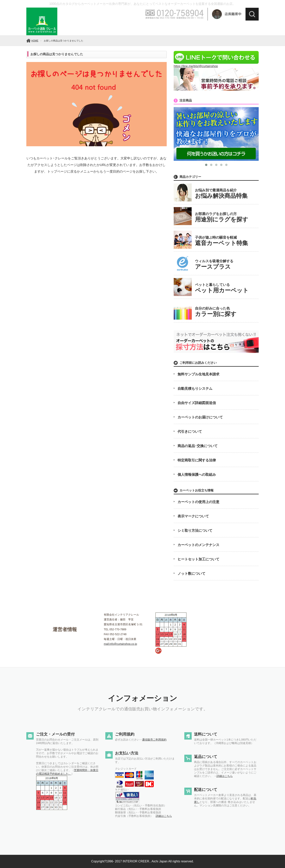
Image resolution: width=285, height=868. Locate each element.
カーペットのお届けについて (200, 417)
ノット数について (191, 574)
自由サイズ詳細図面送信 (197, 403)
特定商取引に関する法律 (197, 460)
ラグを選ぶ (246, 28)
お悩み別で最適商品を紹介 (221, 194)
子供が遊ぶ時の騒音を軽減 (221, 241)
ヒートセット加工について (198, 559)
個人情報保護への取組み (197, 475)
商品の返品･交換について (198, 446)
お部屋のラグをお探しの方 (222, 217)
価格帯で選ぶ (120, 28)
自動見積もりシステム (195, 389)
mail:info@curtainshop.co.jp (120, 644)
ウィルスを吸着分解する (214, 265)
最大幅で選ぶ (221, 28)
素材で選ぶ (145, 28)
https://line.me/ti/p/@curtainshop (216, 64)
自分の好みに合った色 (216, 312)
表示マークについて (193, 516)
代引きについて (190, 432)
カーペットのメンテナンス (198, 545)
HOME (35, 41)
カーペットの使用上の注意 (198, 502)
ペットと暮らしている (222, 288)
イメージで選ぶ (196, 28)
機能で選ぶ (171, 28)
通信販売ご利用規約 (154, 740)
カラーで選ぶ (95, 28)
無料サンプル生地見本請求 (198, 374)
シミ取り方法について (195, 531)
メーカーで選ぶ (70, 28)
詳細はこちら (164, 816)
